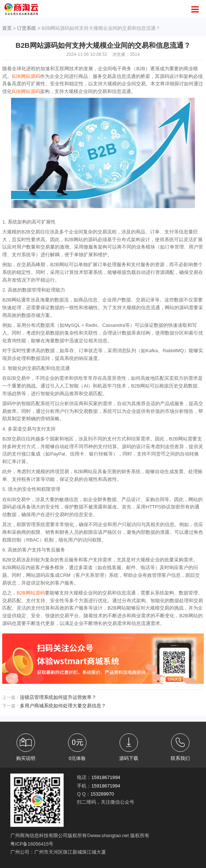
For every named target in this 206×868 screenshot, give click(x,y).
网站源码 (31, 76)
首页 (7, 28)
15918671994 (106, 777)
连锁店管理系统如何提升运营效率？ (58, 697)
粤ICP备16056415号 (32, 844)
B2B (16, 76)
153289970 (102, 794)
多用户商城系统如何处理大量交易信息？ (63, 706)
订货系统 (26, 28)
